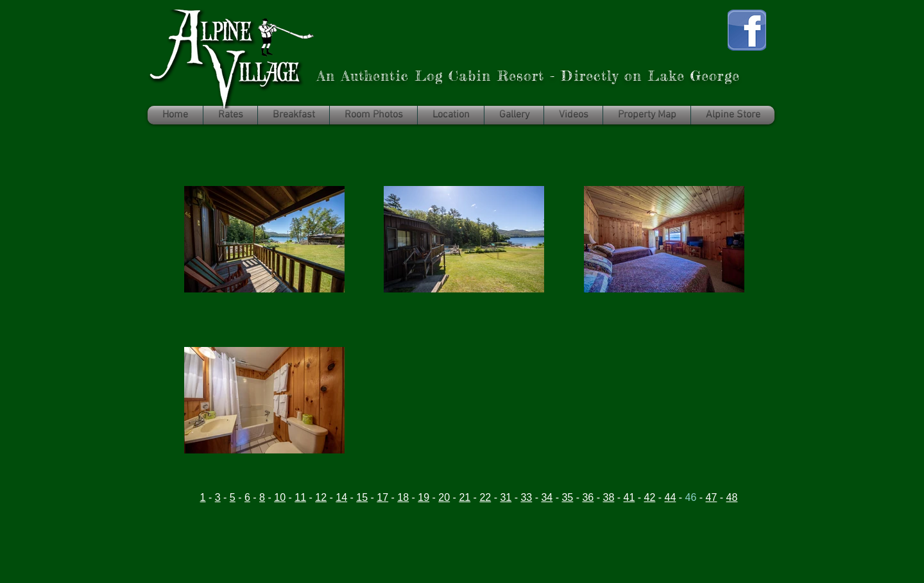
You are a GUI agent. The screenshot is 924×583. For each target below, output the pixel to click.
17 (382, 497)
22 (485, 497)
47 (712, 497)
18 (403, 497)
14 (341, 497)
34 (547, 497)
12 (321, 497)
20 (444, 497)
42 (650, 497)
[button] (733, 115)
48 (732, 497)
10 (280, 497)
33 (526, 497)
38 (608, 497)
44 (671, 497)
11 (300, 497)
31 (506, 497)
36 (588, 497)
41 (629, 497)
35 (567, 497)
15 (362, 497)
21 (465, 497)
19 (424, 497)
